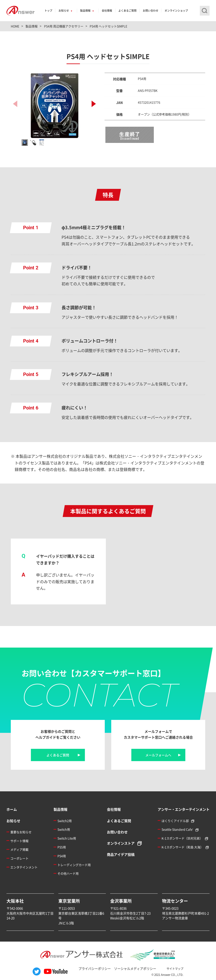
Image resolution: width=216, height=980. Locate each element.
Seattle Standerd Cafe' (177, 829)
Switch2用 (65, 821)
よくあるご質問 (127, 10)
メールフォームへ (158, 755)
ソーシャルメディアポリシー (135, 968)
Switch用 (64, 829)
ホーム (12, 809)
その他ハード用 (68, 873)
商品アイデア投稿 (121, 854)
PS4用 (62, 856)
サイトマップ (175, 968)
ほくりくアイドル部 (175, 821)
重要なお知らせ (21, 832)
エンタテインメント (24, 867)
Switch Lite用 (67, 838)
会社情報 (107, 10)
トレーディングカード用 (74, 865)
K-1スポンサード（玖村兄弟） (182, 838)
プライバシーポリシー (95, 968)
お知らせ (64, 10)
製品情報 (85, 10)
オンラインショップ (176, 10)
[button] (94, 104)
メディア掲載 (19, 849)
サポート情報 (19, 841)
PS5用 (62, 847)
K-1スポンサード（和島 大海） (182, 847)
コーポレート (19, 858)
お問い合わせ (151, 10)
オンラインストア (121, 843)
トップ (48, 10)
